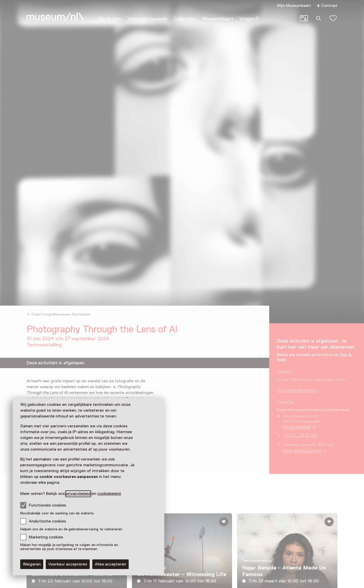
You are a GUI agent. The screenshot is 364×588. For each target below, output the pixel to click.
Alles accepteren (110, 564)
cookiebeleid (109, 494)
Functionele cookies (43, 505)
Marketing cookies (46, 537)
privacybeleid (78, 494)
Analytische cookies (47, 521)
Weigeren (32, 564)
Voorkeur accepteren (68, 564)
